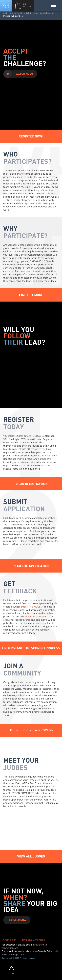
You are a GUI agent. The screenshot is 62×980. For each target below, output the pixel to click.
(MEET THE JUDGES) (32, 607)
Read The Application (31, 566)
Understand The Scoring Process (31, 648)
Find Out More (31, 295)
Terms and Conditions (33, 940)
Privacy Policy (9, 940)
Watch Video (24, 74)
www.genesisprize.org (14, 954)
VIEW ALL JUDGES (31, 856)
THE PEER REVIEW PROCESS (31, 730)
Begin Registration (31, 484)
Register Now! (31, 136)
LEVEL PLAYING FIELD (38, 616)
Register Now (17, 920)
